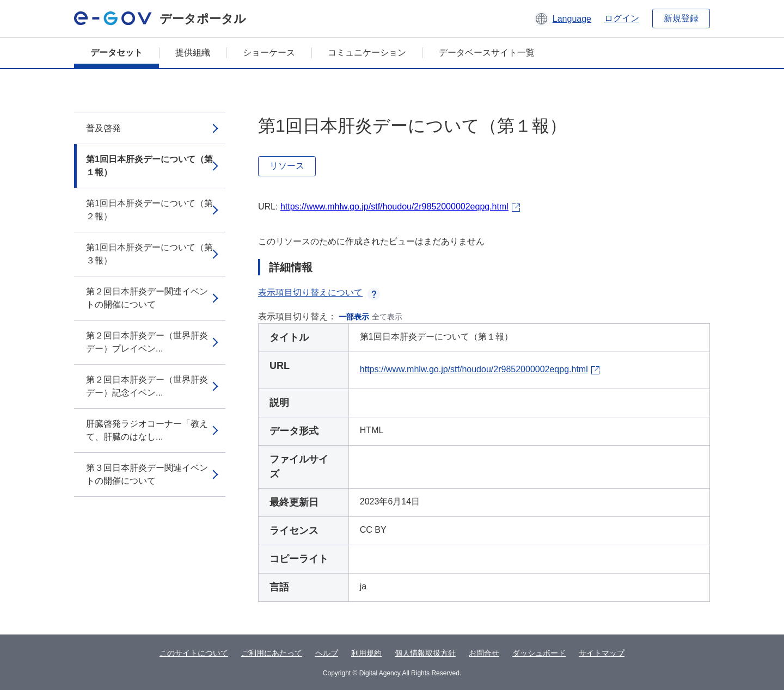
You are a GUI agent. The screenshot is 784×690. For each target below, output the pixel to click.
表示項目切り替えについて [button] (319, 292)
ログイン (622, 18)
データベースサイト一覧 (487, 53)
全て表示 (387, 317)
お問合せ (484, 653)
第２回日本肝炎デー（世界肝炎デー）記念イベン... (147, 386)
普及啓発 (103, 128)
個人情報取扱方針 (425, 653)
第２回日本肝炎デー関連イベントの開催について (147, 298)
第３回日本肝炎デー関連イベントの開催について (147, 474)
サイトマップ (602, 653)
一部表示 (354, 317)
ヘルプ (327, 653)
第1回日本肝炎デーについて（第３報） (149, 254)
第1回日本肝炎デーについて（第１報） (149, 166)
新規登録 (681, 18)
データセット (117, 53)
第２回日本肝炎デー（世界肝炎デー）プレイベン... (147, 342)
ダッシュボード (539, 653)
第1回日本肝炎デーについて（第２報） (149, 210)
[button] (563, 19)
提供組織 (193, 53)
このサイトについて (194, 653)
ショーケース (269, 53)
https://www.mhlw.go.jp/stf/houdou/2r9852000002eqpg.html (394, 207)
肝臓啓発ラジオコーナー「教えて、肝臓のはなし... (147, 430)
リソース (287, 166)
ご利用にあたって (272, 653)
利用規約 (366, 653)
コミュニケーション (367, 53)
